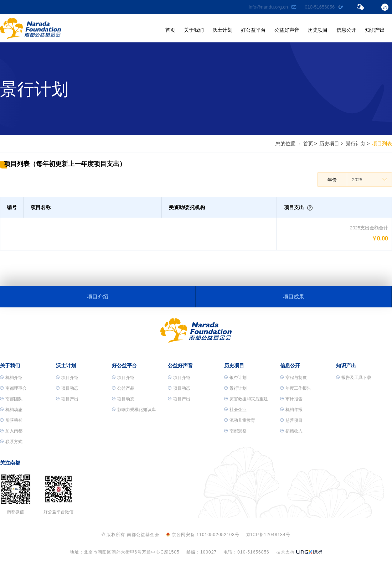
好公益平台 (253, 30)
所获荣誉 (11, 420)
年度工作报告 (296, 388)
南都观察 (235, 431)
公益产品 (123, 388)
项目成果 (294, 297)
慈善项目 (291, 420)
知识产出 (375, 30)
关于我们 (194, 30)
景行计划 (356, 144)
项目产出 (67, 399)
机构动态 (11, 410)
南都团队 (11, 399)
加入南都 (11, 431)
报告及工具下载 (354, 378)
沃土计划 (222, 30)
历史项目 (318, 30)
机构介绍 (11, 378)
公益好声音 (287, 30)
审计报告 (291, 399)
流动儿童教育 (240, 420)
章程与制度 (293, 378)
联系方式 (11, 442)
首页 (170, 30)
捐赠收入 (291, 431)
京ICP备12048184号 (268, 535)
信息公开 (346, 30)
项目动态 (67, 388)
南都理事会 (13, 388)
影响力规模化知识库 (134, 410)
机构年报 (291, 410)
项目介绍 (98, 297)
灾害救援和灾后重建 (246, 399)
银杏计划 (235, 378)
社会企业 (235, 410)
